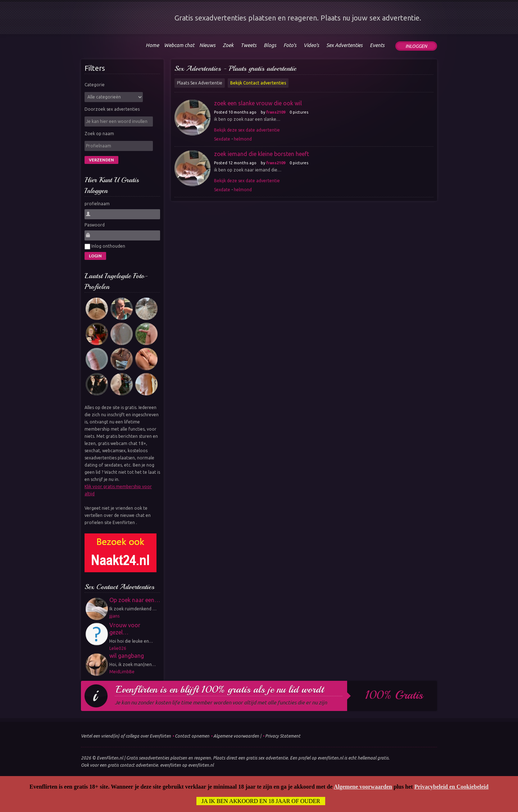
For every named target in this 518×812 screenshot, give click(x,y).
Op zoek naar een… (135, 600)
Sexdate (222, 139)
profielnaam (97, 204)
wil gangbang (127, 656)
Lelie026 (118, 648)
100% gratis (394, 695)
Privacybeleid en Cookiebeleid (451, 787)
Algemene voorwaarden (236, 736)
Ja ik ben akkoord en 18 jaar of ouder (261, 801)
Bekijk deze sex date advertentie (247, 130)
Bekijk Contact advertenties (258, 83)
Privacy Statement (283, 736)
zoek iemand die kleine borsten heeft (262, 154)
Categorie (95, 85)
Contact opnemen (192, 736)
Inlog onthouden (105, 247)
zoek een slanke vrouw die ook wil (258, 103)
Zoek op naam (99, 134)
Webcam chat (179, 45)
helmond (243, 139)
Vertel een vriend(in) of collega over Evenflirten (126, 736)
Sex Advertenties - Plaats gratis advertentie (235, 68)
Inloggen (416, 46)
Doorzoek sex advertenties (112, 109)
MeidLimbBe (122, 672)
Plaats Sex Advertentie (200, 83)
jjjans (114, 616)
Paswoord (95, 225)
